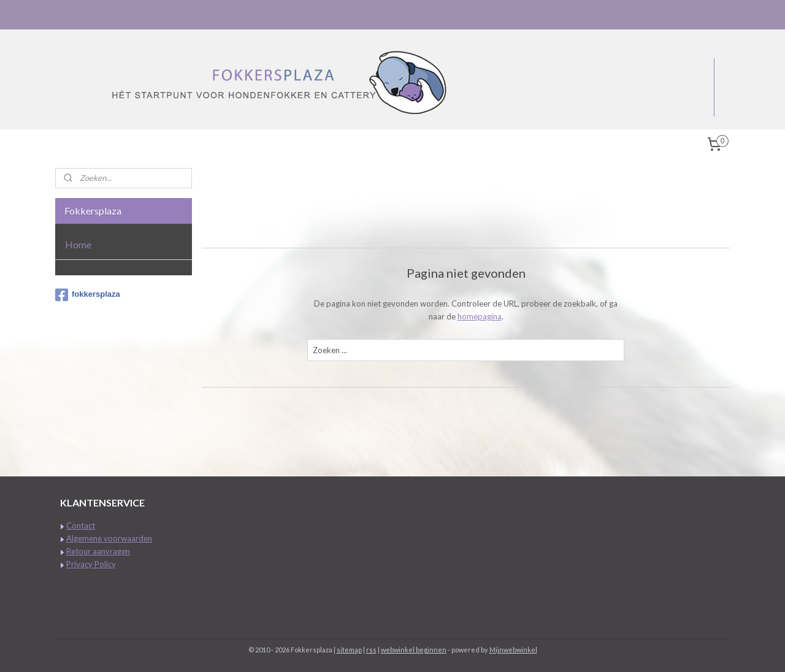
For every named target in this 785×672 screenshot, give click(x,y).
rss (371, 650)
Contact (81, 525)
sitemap (349, 650)
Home (78, 244)
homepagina (480, 316)
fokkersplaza (88, 295)
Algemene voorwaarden (109, 538)
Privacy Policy (91, 564)
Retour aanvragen (98, 551)
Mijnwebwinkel (513, 650)
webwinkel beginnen (414, 650)
